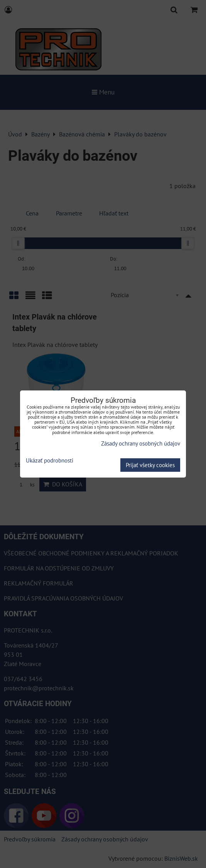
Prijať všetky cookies (150, 465)
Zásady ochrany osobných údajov (141, 443)
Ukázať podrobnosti (50, 461)
